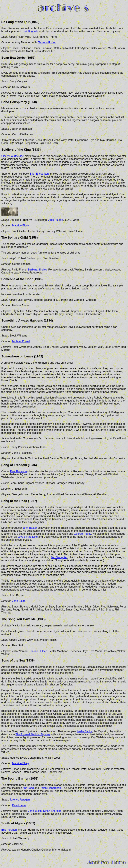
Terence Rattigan (20, 800)
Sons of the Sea (13, 660)
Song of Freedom (14, 465)
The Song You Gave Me (18, 619)
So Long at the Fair (15, 22)
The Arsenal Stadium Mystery (33, 734)
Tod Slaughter (59, 557)
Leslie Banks (85, 731)
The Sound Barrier (15, 778)
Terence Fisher (47, 42)
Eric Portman (9, 830)
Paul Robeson (18, 471)
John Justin (35, 811)
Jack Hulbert (56, 220)
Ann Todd (28, 788)
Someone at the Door (17, 279)
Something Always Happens (22, 320)
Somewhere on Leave (17, 356)
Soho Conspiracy (14, 102)
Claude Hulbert (38, 651)
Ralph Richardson (50, 788)
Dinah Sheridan (52, 811)
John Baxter (30, 528)
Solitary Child (18, 237)
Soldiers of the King (16, 150)
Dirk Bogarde (30, 31)
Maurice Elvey (20, 226)
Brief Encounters (39, 174)
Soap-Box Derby (13, 58)
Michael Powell (21, 341)
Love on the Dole (28, 537)
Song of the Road (14, 501)
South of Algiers (13, 823)
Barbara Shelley (37, 270)
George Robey (82, 534)
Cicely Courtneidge (13, 156)
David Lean (19, 805)
